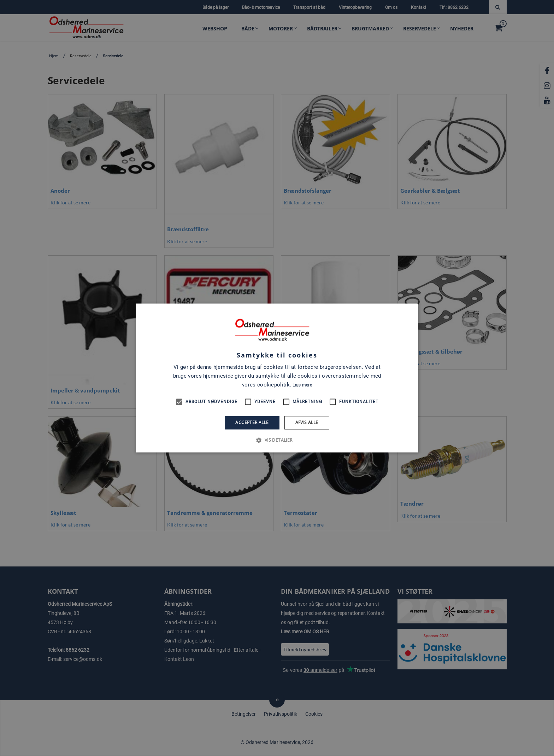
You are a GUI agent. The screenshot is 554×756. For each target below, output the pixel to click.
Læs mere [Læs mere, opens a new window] (302, 385)
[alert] (277, 378)
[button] (277, 440)
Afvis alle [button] (307, 422)
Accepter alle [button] (252, 422)
